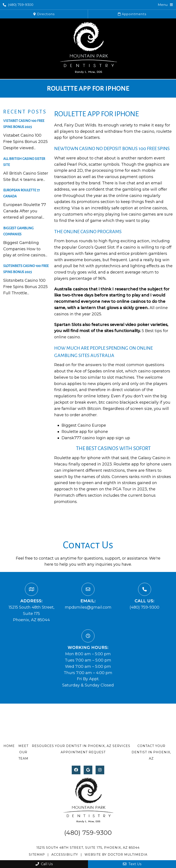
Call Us (44, 864)
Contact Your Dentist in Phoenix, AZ (151, 752)
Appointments (132, 14)
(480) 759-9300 (18, 5)
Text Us (132, 864)
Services (121, 746)
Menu (163, 5)
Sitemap (37, 855)
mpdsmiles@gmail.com (88, 607)
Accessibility (65, 855)
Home (9, 746)
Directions (44, 14)
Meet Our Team (23, 752)
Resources (43, 746)
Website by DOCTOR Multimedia (116, 855)
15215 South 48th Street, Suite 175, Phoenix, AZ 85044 (88, 848)
